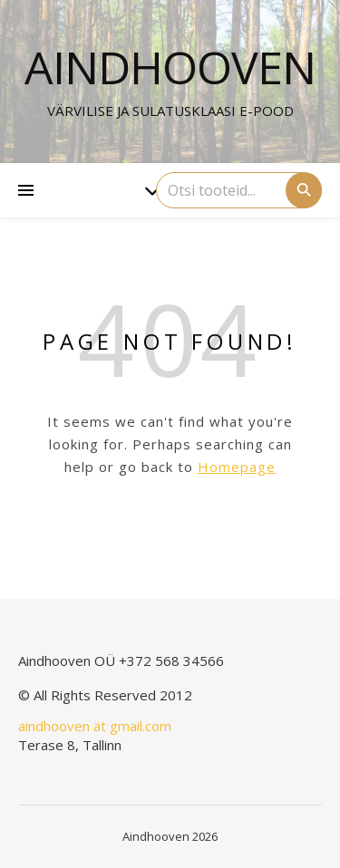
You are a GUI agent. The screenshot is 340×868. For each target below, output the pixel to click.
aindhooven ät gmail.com (95, 726)
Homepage (237, 467)
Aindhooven (170, 67)
